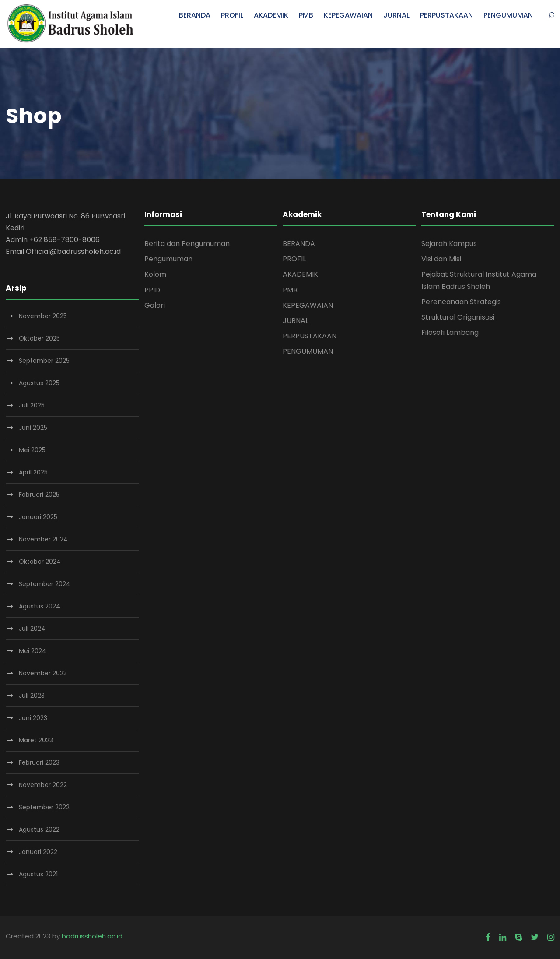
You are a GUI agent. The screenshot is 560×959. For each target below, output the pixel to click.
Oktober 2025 (39, 338)
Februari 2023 (39, 762)
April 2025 (33, 472)
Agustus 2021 (38, 874)
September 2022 (44, 807)
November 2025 (43, 316)
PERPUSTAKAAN (446, 15)
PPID (152, 290)
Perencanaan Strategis (461, 302)
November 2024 (43, 539)
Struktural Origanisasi (458, 317)
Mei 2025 (32, 450)
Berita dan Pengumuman (187, 244)
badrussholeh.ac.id (92, 936)
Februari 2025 (39, 495)
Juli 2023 (32, 696)
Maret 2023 (36, 740)
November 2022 (43, 785)
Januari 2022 (38, 852)
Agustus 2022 (39, 829)
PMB (306, 15)
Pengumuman (168, 259)
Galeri (155, 305)
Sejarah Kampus (449, 244)
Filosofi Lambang (450, 332)
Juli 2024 (32, 629)
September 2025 (44, 361)
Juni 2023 (33, 718)
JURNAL (396, 15)
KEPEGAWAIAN (348, 15)
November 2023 (43, 673)
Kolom (155, 274)
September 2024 (45, 584)
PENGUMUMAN (508, 15)
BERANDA (195, 15)
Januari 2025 (38, 517)
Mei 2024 (33, 651)
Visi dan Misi (441, 259)
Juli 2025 (32, 405)
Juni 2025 (33, 428)
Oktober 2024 (40, 562)
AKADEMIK (271, 15)
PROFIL (232, 15)
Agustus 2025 (39, 383)
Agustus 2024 (40, 606)
